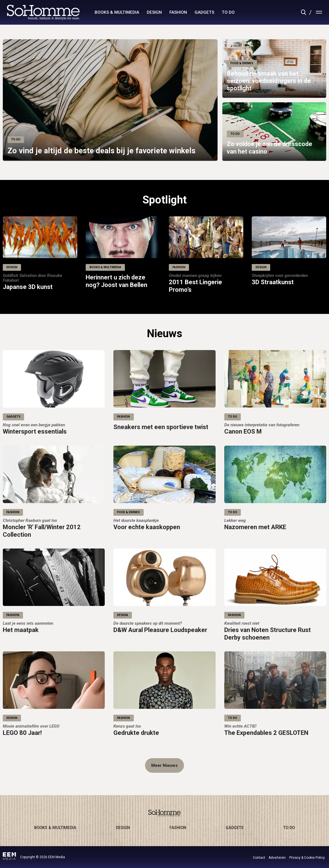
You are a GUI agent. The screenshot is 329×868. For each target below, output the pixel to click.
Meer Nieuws (165, 765)
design (154, 12)
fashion (178, 12)
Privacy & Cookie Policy (307, 858)
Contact (259, 858)
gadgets (204, 12)
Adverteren (277, 858)
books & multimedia (117, 12)
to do (228, 12)
